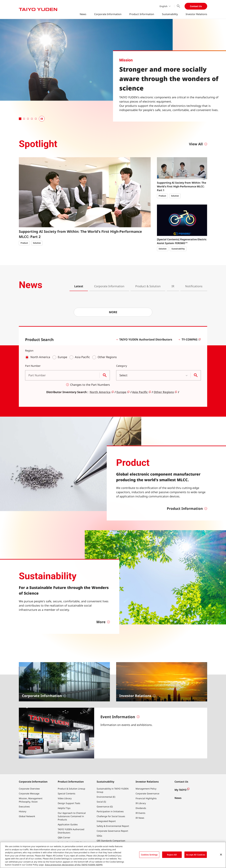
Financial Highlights (146, 798)
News (83, 14)
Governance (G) (105, 807)
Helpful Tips (64, 808)
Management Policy (146, 789)
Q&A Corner (64, 837)
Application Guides (68, 824)
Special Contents (67, 793)
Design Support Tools (69, 803)
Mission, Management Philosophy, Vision (31, 800)
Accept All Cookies (196, 854)
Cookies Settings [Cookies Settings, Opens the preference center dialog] (149, 854)
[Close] (221, 854)
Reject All (172, 854)
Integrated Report (106, 821)
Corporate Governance (147, 793)
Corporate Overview (29, 789)
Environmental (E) (106, 797)
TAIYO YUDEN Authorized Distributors (71, 831)
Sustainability (170, 14)
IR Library (141, 803)
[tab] (20, 119)
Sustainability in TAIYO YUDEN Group (113, 790)
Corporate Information (108, 14)
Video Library (65, 798)
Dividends (141, 808)
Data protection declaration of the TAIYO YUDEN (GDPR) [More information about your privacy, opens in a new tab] (74, 865)
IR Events (140, 813)
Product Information (142, 14)
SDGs (99, 836)
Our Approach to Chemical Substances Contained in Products (72, 816)
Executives (24, 807)
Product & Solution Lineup (71, 789)
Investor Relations (196, 14)
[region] (113, 855)
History (23, 811)
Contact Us (196, 6)
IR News (140, 818)
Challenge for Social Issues (111, 816)
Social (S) (101, 802)
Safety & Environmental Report (113, 826)
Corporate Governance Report (112, 831)
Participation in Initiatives (110, 811)
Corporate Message (29, 793)
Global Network (27, 816)
